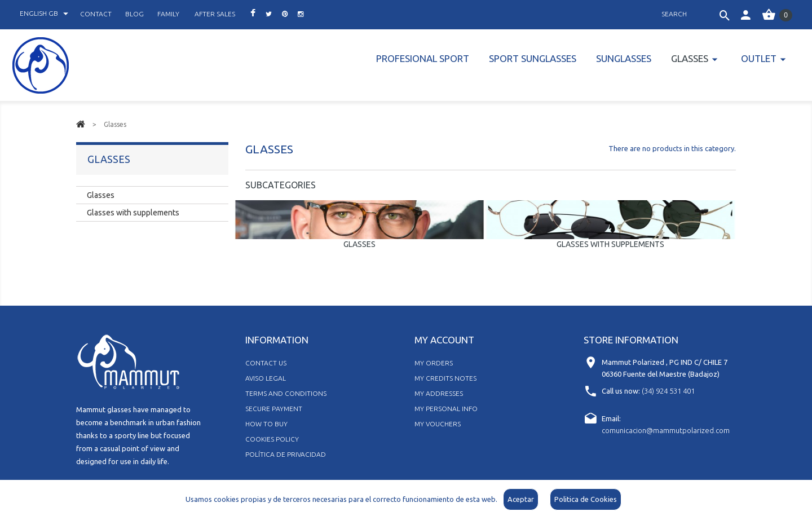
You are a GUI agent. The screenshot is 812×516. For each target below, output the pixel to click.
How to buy (266, 424)
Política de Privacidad (286, 454)
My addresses (439, 393)
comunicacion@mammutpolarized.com (666, 430)
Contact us (266, 363)
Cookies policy (272, 439)
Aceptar (521, 499)
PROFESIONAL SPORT (423, 58)
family (168, 14)
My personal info (446, 409)
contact (96, 14)
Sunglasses (624, 58)
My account (444, 340)
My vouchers (438, 424)
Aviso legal (266, 378)
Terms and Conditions (286, 393)
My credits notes (445, 378)
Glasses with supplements (610, 244)
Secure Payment (274, 409)
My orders (434, 363)
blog (134, 14)
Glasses (690, 58)
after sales (215, 14)
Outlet (759, 58)
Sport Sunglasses (533, 58)
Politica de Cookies (586, 499)
